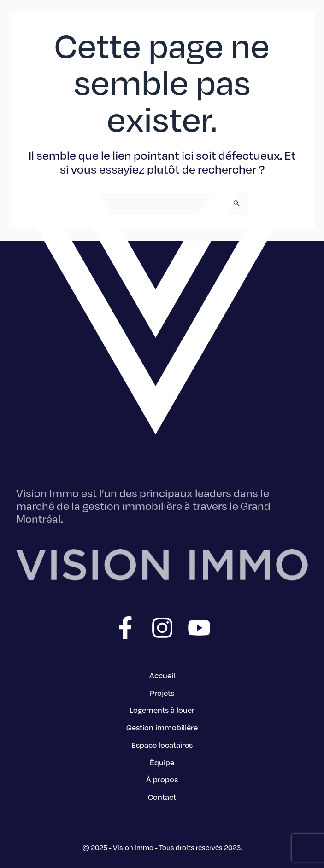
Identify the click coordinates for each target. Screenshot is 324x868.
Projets (162, 693)
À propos (162, 779)
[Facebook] (125, 628)
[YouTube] (199, 628)
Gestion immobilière (162, 727)
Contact (162, 797)
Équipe (162, 762)
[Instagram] (162, 628)
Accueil (162, 675)
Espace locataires (162, 745)
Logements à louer (162, 710)
